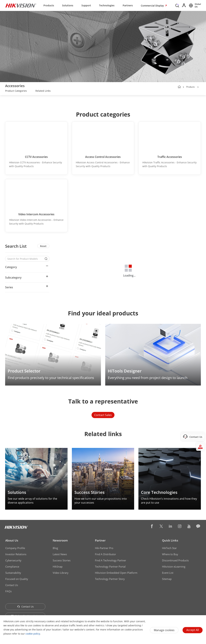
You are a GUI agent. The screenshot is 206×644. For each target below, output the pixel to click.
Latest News (60, 554)
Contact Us (12, 585)
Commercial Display (153, 6)
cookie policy (33, 634)
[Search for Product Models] (25, 259)
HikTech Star (169, 548)
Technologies (107, 5)
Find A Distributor (105, 554)
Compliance (12, 567)
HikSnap (58, 567)
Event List (168, 573)
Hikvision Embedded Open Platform (116, 573)
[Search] (177, 5)
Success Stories (62, 560)
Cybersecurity (13, 560)
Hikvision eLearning (174, 567)
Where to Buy (170, 554)
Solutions (68, 5)
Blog (55, 548)
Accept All (193, 630)
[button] (198, 87)
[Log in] (184, 5)
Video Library (61, 573)
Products (49, 5)
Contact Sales (103, 415)
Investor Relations (16, 554)
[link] (16, 91)
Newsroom (60, 540)
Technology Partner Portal (110, 567)
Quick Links (170, 540)
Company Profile (15, 548)
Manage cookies (164, 630)
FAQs (8, 591)
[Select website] (194, 5)
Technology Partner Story (110, 579)
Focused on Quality (17, 579)
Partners (128, 5)
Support (86, 5)
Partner (100, 540)
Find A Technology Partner (111, 560)
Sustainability (13, 573)
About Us (12, 540)
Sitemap (167, 579)
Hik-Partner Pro (104, 548)
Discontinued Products (175, 560)
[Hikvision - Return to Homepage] (21, 5)
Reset (43, 246)
